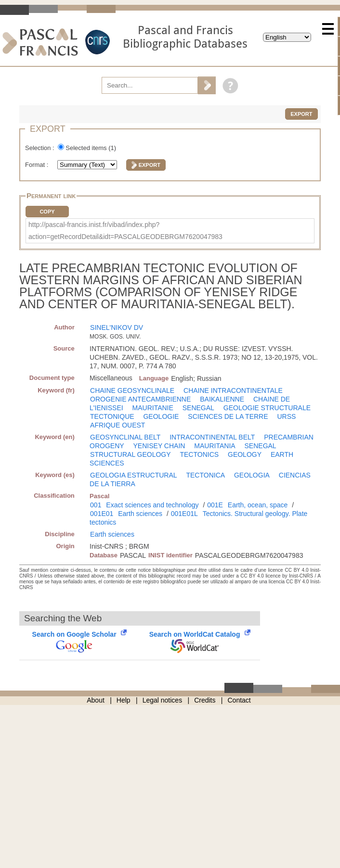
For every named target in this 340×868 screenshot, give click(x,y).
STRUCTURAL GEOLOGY (131, 454)
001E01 (102, 514)
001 (96, 505)
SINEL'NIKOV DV (117, 327)
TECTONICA (205, 475)
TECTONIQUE (112, 416)
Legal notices (163, 700)
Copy (47, 212)
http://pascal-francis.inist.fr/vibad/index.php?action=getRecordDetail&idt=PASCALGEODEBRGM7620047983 (125, 231)
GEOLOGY (245, 454)
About (96, 700)
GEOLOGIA (252, 475)
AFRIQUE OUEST (118, 425)
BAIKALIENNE (222, 399)
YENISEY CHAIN (159, 446)
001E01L (184, 514)
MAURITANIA (215, 446)
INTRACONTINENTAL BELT (212, 437)
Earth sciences (140, 514)
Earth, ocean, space (258, 505)
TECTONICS (199, 454)
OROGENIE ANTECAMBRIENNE (140, 399)
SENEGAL (198, 408)
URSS (286, 416)
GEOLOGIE (161, 416)
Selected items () (91, 148)
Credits (205, 700)
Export (301, 114)
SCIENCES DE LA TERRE (228, 416)
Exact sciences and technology (152, 505)
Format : (38, 165)
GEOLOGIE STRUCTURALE (267, 408)
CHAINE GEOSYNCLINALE (132, 390)
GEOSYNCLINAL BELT (125, 437)
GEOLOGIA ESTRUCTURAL (133, 475)
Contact (239, 700)
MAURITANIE (153, 408)
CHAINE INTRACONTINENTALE (233, 390)
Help (124, 700)
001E (215, 505)
